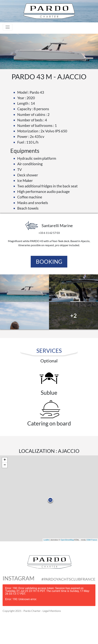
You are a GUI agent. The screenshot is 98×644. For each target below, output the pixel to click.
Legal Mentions (52, 611)
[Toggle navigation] (8, 27)
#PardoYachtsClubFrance (68, 579)
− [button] (5, 465)
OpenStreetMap (67, 540)
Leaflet (46, 540)
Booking (49, 262)
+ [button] (5, 460)
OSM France (92, 540)
